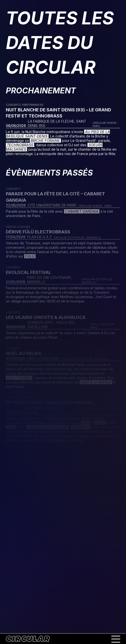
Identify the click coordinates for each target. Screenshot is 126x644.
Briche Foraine (45, 141)
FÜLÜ (30, 258)
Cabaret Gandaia (82, 213)
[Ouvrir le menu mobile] (116, 639)
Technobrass (20, 145)
